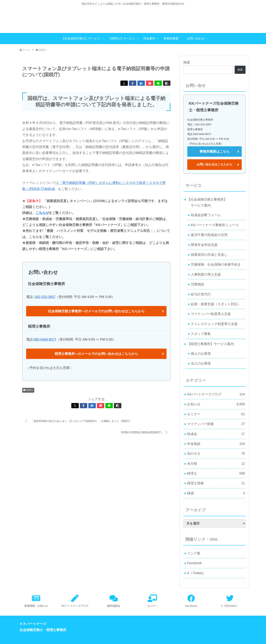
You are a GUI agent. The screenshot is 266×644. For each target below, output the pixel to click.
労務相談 (197, 284)
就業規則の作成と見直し (209, 255)
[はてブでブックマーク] (141, 83)
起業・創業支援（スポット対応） (216, 304)
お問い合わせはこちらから (215, 164)
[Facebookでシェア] (133, 83)
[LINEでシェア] (158, 83)
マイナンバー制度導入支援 (211, 314)
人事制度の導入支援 (206, 274)
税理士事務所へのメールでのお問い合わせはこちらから (96, 354)
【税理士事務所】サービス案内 (210, 344)
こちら (42, 213)
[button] (167, 83)
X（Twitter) (195, 573)
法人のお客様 (201, 363)
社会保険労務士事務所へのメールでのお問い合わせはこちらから (96, 311)
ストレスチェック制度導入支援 (214, 324)
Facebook (194, 563)
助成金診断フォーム (206, 215)
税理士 (28, 390)
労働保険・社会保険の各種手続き (216, 264)
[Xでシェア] (124, 83)
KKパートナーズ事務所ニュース (215, 225)
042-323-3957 (45, 297)
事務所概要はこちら (215, 152)
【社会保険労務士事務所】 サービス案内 (206, 202)
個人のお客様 (201, 354)
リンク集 (194, 553)
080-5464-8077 (45, 340)
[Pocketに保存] (150, 83)
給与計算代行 (201, 294)
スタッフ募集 (201, 334)
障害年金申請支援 (204, 245)
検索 (187, 62)
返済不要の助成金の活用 (209, 235)
